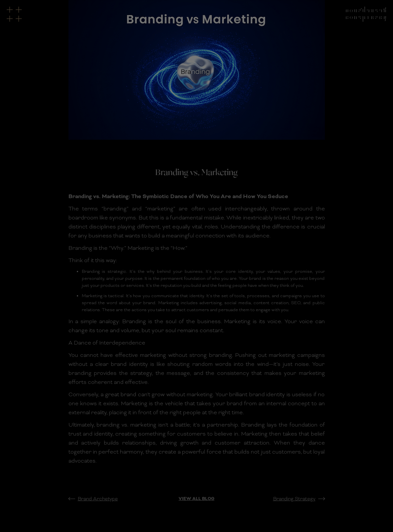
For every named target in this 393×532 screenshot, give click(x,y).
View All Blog (196, 499)
